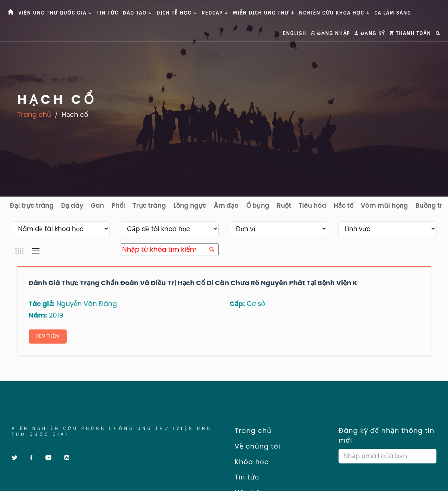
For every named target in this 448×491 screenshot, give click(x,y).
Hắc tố (344, 205)
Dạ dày (72, 205)
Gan (98, 205)
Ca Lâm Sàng (393, 13)
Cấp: (237, 304)
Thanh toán (410, 33)
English (295, 33)
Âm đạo (226, 205)
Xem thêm (48, 337)
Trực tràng (149, 205)
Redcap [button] (215, 13)
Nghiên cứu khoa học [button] (334, 13)
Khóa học (249, 462)
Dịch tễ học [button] (177, 13)
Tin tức (108, 13)
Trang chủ (34, 114)
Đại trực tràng (32, 205)
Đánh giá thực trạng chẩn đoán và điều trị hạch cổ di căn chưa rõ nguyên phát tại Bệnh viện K (193, 283)
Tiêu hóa (312, 205)
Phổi (118, 205)
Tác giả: (42, 304)
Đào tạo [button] (138, 13)
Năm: (38, 315)
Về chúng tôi (255, 447)
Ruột (284, 205)
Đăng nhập (331, 33)
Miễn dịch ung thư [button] (263, 13)
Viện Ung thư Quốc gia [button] (55, 13)
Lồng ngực (190, 205)
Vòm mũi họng (385, 205)
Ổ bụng (258, 205)
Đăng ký (370, 33)
